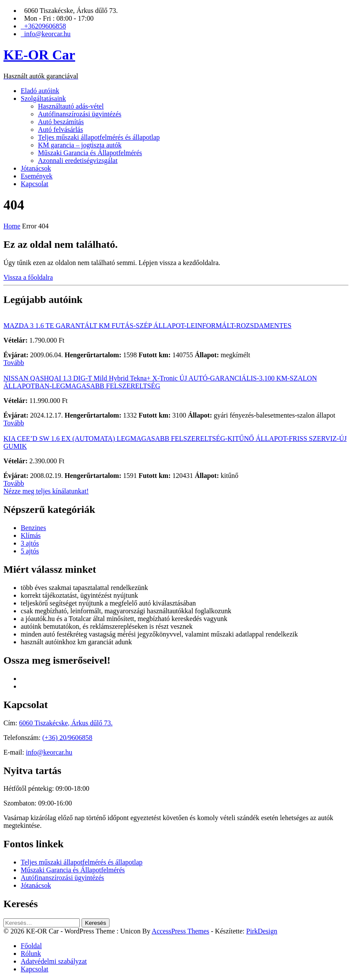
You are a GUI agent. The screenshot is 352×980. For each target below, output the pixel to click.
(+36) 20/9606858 (67, 738)
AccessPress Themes (181, 931)
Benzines (33, 528)
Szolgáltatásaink (43, 98)
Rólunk (31, 953)
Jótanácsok (36, 168)
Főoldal (31, 946)
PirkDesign (262, 931)
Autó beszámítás (61, 122)
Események (37, 176)
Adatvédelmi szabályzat (54, 961)
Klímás (31, 535)
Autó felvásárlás (60, 130)
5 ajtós (30, 551)
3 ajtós (30, 543)
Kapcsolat (35, 184)
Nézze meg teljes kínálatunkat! (46, 491)
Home (12, 226)
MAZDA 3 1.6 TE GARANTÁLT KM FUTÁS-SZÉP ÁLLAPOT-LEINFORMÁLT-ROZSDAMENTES (148, 326)
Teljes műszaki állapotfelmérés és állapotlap (99, 137)
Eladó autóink (40, 91)
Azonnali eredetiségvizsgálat (78, 161)
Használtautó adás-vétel (71, 106)
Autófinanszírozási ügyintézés (80, 114)
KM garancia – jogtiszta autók (80, 145)
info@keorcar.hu (49, 752)
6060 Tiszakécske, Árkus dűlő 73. (66, 723)
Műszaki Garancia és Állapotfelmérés (90, 153)
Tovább (14, 363)
